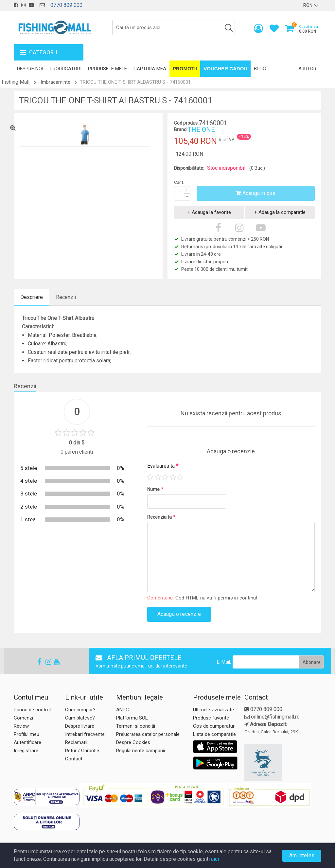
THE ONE (201, 130)
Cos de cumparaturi (214, 726)
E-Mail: (224, 662)
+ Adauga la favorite (209, 212)
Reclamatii (76, 742)
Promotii (185, 69)
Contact (74, 759)
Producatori (66, 69)
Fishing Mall (16, 82)
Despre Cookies (133, 742)
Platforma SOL (132, 718)
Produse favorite (211, 718)
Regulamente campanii (141, 751)
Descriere (32, 297)
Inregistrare (26, 751)
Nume (155, 489)
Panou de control (32, 710)
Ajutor (307, 69)
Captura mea (150, 69)
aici (215, 859)
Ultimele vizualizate (213, 710)
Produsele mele (107, 69)
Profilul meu (26, 734)
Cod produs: (186, 123)
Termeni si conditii (136, 726)
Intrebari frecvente (85, 734)
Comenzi (23, 718)
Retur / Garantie (82, 751)
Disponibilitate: (189, 168)
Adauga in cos (256, 193)
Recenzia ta (161, 517)
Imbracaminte (55, 82)
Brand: (181, 130)
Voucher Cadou (225, 69)
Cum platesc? (80, 718)
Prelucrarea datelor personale (148, 734)
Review (21, 726)
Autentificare (27, 742)
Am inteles (302, 855)
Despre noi (30, 69)
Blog (260, 69)
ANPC (123, 710)
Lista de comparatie (214, 734)
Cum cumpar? (80, 710)
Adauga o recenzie (179, 614)
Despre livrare (80, 726)
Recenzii (66, 297)
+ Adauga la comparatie (280, 212)
